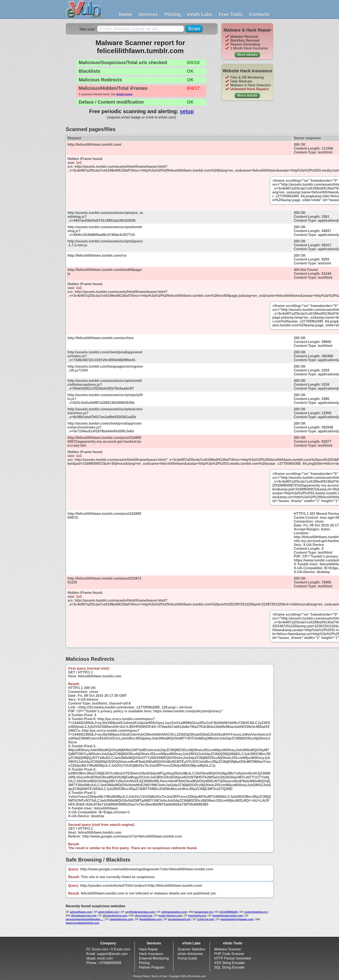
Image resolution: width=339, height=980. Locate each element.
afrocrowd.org (143, 916)
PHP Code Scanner (229, 954)
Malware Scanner (228, 949)
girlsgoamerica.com (115, 916)
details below (124, 94)
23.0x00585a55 (228, 912)
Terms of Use (159, 976)
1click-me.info (205, 919)
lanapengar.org (204, 912)
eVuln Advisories (190, 954)
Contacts (259, 14)
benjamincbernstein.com (228, 916)
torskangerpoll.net (179, 919)
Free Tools (231, 14)
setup (187, 111)
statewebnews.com (121, 919)
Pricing (173, 14)
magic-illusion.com (170, 916)
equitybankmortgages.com (237, 919)
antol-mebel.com (108, 912)
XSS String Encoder (230, 963)
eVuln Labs (200, 14)
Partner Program (152, 967)
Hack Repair (149, 949)
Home (125, 14)
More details (247, 55)
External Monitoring (154, 958)
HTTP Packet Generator (233, 958)
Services (148, 14)
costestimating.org (255, 912)
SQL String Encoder (230, 967)
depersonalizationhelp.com (82, 923)
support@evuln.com (112, 954)
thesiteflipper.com (150, 919)
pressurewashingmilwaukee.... (84, 919)
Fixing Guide (187, 958)
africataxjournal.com (84, 916)
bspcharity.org (197, 916)
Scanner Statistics (192, 949)
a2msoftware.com (81, 912)
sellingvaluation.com (174, 912)
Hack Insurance (151, 954)
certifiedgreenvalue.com (140, 912)
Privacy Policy (141, 976)
